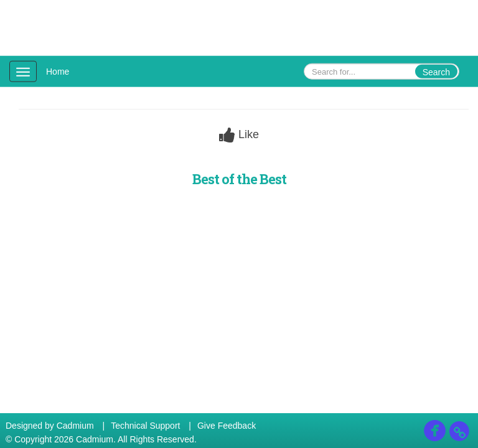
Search (436, 72)
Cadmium (75, 426)
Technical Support (145, 426)
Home (58, 72)
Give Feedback (227, 426)
